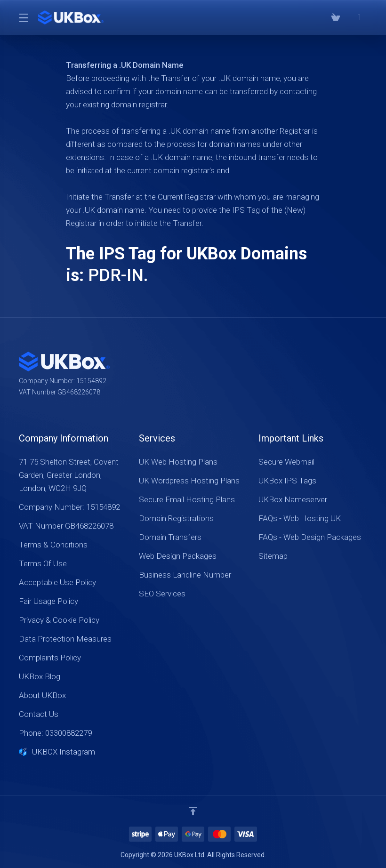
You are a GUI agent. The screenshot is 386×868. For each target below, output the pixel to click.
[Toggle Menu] (23, 17)
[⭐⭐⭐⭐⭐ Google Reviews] (359, 17)
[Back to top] (193, 811)
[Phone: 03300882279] (347, 17)
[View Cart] (336, 17)
